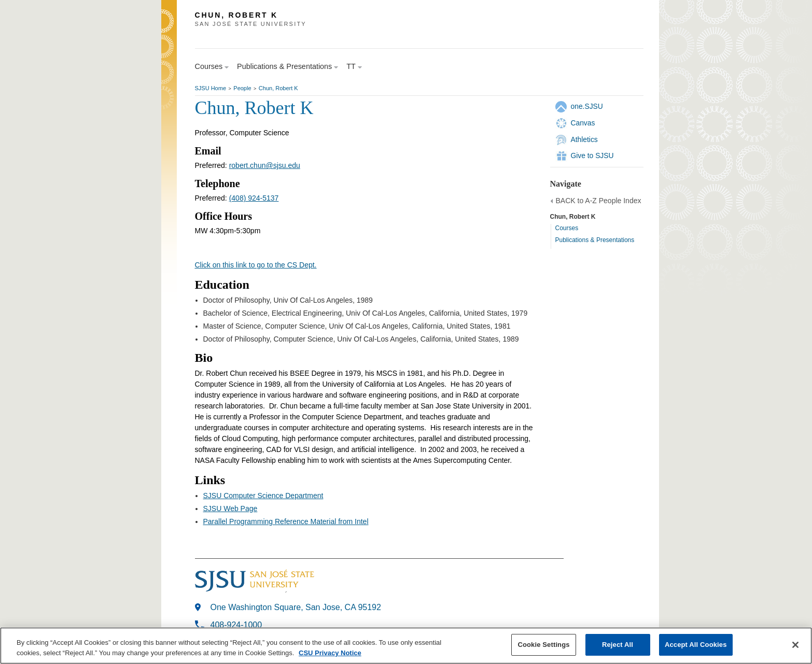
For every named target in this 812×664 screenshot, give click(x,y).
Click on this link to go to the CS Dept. (256, 265)
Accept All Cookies (696, 645)
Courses (567, 228)
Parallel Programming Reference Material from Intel (286, 521)
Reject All (618, 645)
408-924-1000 (236, 625)
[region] (406, 646)
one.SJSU (587, 106)
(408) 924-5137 (254, 198)
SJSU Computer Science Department (263, 496)
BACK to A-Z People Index (599, 201)
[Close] (795, 645)
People (242, 88)
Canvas (583, 123)
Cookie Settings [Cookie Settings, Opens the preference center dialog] (543, 645)
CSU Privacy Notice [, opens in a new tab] (330, 653)
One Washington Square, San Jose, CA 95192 (296, 607)
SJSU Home (211, 88)
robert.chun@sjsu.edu (265, 165)
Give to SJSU (592, 156)
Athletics (584, 139)
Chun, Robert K (278, 88)
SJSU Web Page (230, 508)
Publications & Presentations (595, 240)
